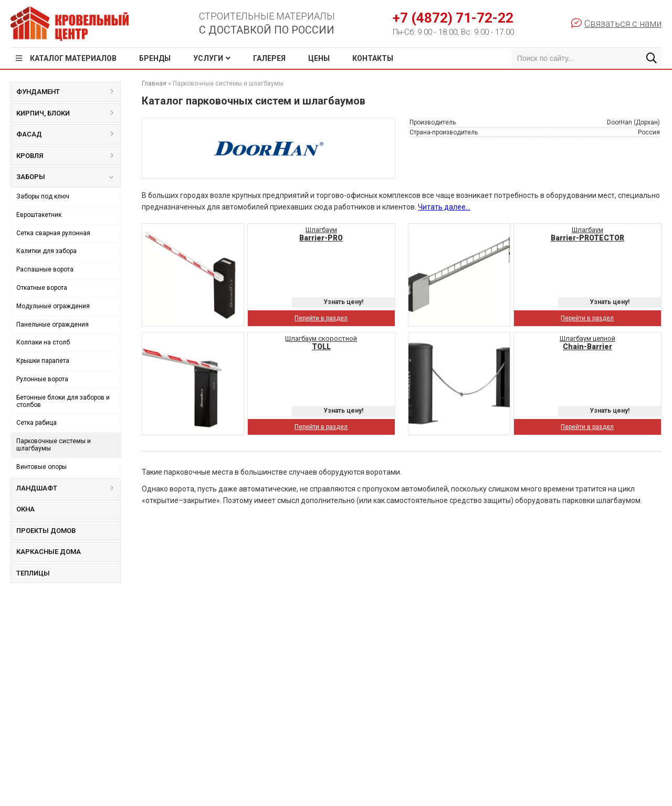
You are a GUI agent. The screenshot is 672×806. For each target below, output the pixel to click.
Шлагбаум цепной (587, 343)
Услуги (208, 58)
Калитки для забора (46, 251)
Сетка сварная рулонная (53, 233)
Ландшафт (68, 488)
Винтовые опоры (41, 467)
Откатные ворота (42, 288)
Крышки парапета (43, 361)
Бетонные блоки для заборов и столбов (63, 401)
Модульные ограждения (53, 306)
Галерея (269, 58)
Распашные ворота (45, 269)
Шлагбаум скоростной (321, 343)
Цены (319, 58)
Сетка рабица (36, 423)
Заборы (65, 179)
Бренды (155, 58)
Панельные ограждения (52, 325)
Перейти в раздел (321, 318)
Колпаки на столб (43, 342)
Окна (25, 509)
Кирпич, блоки (68, 113)
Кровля (68, 156)
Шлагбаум (321, 234)
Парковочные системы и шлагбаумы (54, 445)
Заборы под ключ (43, 196)
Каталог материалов (73, 58)
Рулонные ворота (42, 379)
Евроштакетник (39, 215)
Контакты (373, 58)
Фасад (68, 134)
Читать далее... (444, 207)
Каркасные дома (49, 552)
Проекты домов (46, 531)
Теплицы (33, 573)
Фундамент (68, 92)
